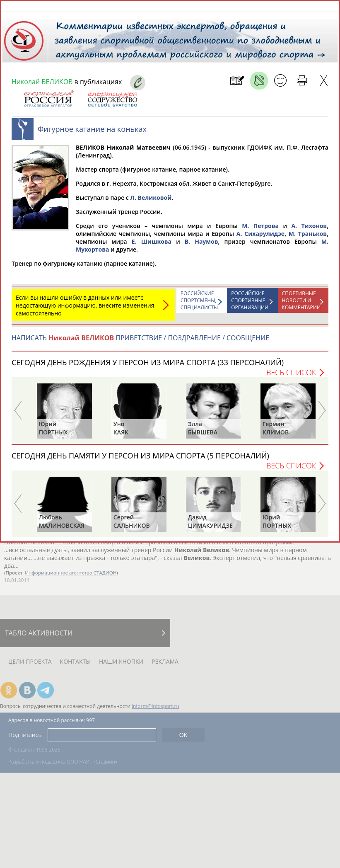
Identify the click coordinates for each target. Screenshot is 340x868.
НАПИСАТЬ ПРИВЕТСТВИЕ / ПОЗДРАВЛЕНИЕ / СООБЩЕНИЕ (140, 342)
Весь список (291, 376)
